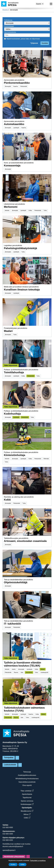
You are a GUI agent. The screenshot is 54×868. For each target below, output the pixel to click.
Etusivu (5, 10)
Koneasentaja (12, 165)
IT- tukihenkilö (12, 624)
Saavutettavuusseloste (27, 782)
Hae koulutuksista (10, 32)
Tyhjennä (34, 43)
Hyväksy (13, 865)
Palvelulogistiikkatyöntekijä (20, 248)
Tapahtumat (27, 798)
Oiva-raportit (27, 785)
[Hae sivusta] (46, 4)
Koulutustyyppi (9, 26)
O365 (27, 818)
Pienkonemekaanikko (17, 83)
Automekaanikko (14, 124)
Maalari (8, 331)
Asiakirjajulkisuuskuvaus (27, 775)
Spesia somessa (27, 801)
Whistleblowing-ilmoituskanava (27, 779)
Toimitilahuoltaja (14, 372)
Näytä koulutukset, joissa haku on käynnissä (23, 39)
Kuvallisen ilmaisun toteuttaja (22, 290)
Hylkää (22, 865)
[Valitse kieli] (40, 4)
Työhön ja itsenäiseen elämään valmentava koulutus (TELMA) (23, 664)
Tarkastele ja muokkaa (38, 861)
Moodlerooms (27, 811)
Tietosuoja (27, 772)
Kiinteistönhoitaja (15, 455)
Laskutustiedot (10, 765)
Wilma (27, 814)
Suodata (45, 43)
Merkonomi (11, 207)
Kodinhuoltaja (12, 414)
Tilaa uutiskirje (27, 791)
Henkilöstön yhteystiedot (14, 857)
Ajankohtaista (27, 794)
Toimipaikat (9, 758)
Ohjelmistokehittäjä (16, 582)
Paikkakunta (8, 20)
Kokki (7, 500)
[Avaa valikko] (51, 4)
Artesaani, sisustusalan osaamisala (25, 541)
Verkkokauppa (27, 804)
